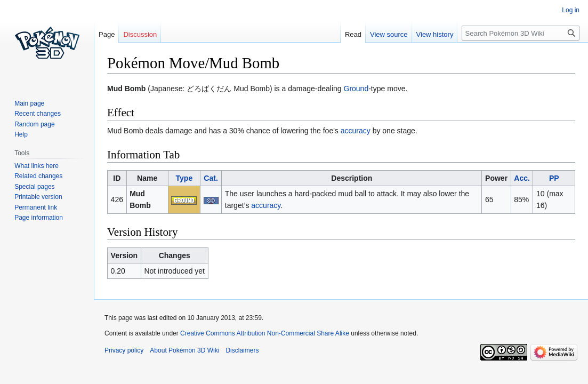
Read (353, 34)
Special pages (34, 187)
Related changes (38, 176)
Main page (29, 103)
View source (389, 34)
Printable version (38, 197)
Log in (571, 10)
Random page (34, 124)
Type (184, 178)
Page (107, 34)
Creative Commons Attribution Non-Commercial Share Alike (265, 333)
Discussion (140, 34)
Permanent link (36, 207)
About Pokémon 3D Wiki (184, 350)
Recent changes (38, 114)
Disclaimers (242, 350)
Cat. (211, 178)
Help (21, 134)
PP (554, 178)
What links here (37, 166)
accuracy (356, 131)
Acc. (522, 178)
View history (435, 34)
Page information (39, 218)
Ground (356, 89)
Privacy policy (124, 350)
